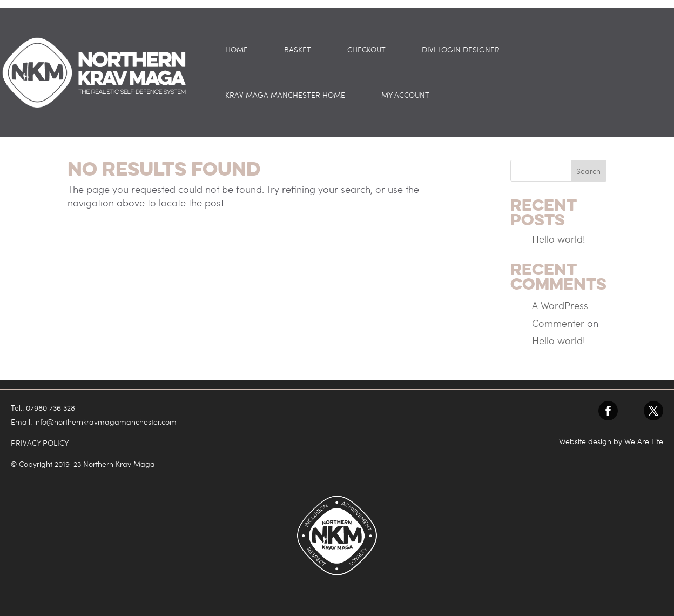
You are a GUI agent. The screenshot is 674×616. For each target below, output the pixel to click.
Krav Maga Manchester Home (285, 96)
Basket (298, 50)
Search (588, 171)
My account (405, 96)
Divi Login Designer (461, 50)
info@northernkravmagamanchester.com (105, 422)
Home (237, 50)
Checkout (366, 50)
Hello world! (559, 239)
